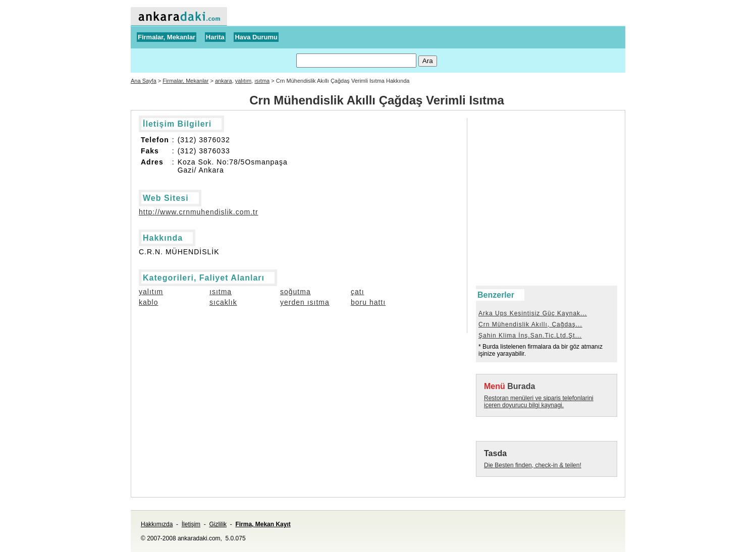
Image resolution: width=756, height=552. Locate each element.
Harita (215, 37)
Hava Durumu (256, 37)
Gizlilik (218, 524)
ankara (224, 81)
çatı (358, 292)
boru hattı (368, 302)
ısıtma (262, 81)
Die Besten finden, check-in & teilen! (533, 465)
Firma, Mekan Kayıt (263, 524)
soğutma (295, 292)
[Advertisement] (521, 141)
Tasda (495, 453)
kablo (148, 302)
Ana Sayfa (144, 81)
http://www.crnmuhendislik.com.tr (199, 212)
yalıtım (243, 81)
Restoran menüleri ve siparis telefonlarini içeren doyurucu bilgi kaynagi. (539, 402)
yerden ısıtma (305, 302)
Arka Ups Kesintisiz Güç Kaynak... (533, 313)
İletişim (191, 524)
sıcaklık (223, 302)
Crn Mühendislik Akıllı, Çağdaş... (530, 324)
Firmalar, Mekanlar (167, 37)
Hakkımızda (157, 524)
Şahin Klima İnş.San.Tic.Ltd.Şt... (530, 336)
